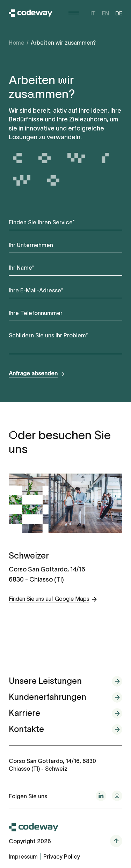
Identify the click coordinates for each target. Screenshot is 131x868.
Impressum (23, 856)
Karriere (24, 713)
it (93, 13)
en (105, 13)
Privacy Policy (62, 856)
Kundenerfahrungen (48, 697)
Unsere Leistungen (45, 681)
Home (17, 43)
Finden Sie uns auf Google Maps (49, 599)
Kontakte (26, 729)
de (119, 13)
